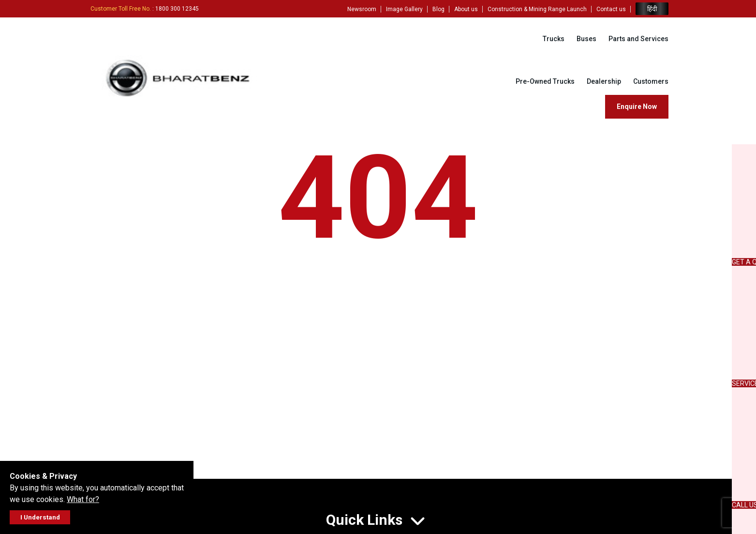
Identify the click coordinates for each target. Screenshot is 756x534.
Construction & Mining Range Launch (537, 9)
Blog (438, 9)
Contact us (611, 9)
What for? (83, 499)
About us (466, 9)
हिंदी (652, 9)
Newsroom (362, 9)
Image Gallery (404, 9)
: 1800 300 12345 (145, 9)
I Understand (40, 517)
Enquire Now (637, 107)
